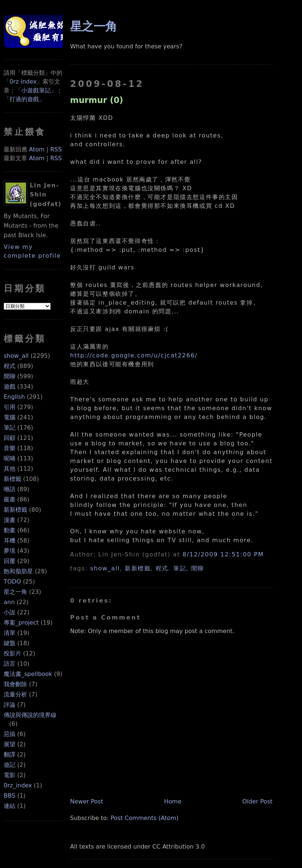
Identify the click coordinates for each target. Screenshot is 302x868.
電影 (10, 775)
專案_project (21, 623)
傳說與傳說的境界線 (30, 715)
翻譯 (10, 755)
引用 (10, 407)
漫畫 (10, 520)
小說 (10, 612)
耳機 (10, 540)
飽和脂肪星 (18, 571)
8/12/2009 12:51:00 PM (223, 554)
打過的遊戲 (24, 99)
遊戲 (10, 387)
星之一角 (15, 592)
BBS (10, 796)
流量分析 (15, 694)
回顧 (10, 438)
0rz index (23, 82)
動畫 (10, 530)
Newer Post (87, 801)
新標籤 (12, 479)
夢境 (10, 551)
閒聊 (10, 376)
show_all (16, 356)
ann (9, 602)
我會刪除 (15, 684)
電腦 (10, 417)
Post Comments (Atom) (144, 818)
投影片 (12, 653)
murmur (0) (97, 100)
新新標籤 (15, 510)
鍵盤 (10, 643)
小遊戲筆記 (36, 90)
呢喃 (10, 458)
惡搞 (10, 734)
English (14, 397)
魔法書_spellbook (28, 674)
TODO (12, 582)
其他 (10, 469)
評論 (10, 705)
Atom (37, 149)
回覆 (10, 561)
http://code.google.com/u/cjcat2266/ (134, 355)
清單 (10, 633)
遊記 (10, 765)
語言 (10, 664)
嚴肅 (10, 499)
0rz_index (18, 785)
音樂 (10, 448)
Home (173, 801)
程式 (10, 366)
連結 (10, 806)
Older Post (257, 801)
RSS (56, 149)
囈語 (10, 489)
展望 (10, 744)
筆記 (10, 428)
